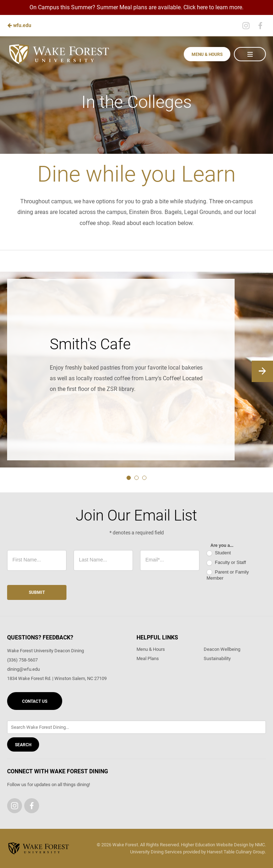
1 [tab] (129, 478)
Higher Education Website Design (215, 845)
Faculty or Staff (226, 563)
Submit (37, 592)
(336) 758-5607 (22, 660)
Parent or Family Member (228, 575)
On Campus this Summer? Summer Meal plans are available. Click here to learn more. (136, 7)
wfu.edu (19, 25)
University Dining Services (156, 852)
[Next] (262, 371)
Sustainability (217, 658)
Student (219, 553)
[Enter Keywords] (136, 727)
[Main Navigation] (250, 54)
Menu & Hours (207, 54)
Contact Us (35, 701)
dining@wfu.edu (23, 669)
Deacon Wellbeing (222, 649)
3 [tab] (144, 478)
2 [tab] (136, 478)
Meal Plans (148, 658)
